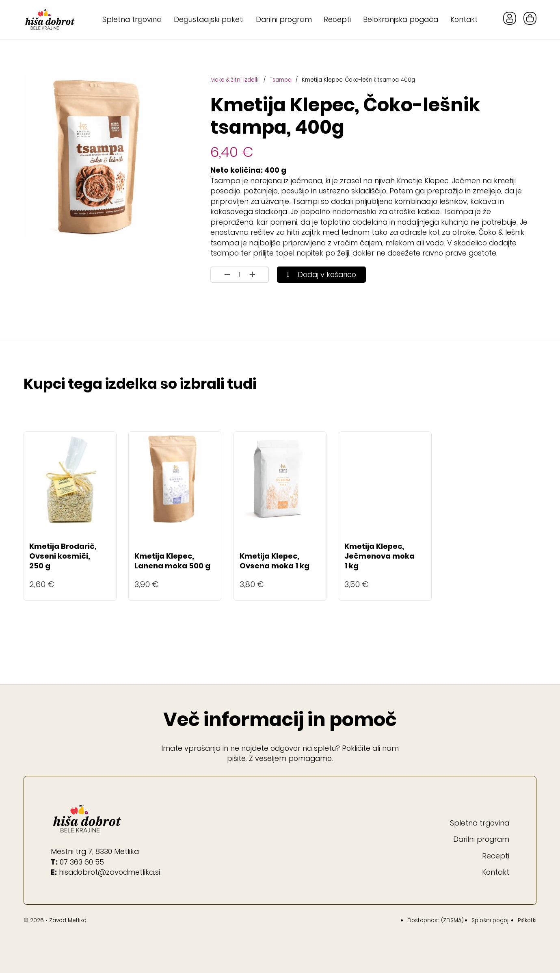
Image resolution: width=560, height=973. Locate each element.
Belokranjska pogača (401, 19)
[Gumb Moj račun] (510, 20)
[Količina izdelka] (240, 275)
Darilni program (284, 19)
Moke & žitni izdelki (235, 80)
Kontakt (464, 19)
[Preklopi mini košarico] (530, 18)
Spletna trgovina (132, 19)
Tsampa (281, 80)
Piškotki (527, 920)
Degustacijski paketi (209, 19)
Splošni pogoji (491, 920)
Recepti (337, 19)
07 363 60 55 (82, 862)
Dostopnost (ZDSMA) (436, 920)
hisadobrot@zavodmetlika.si (109, 872)
